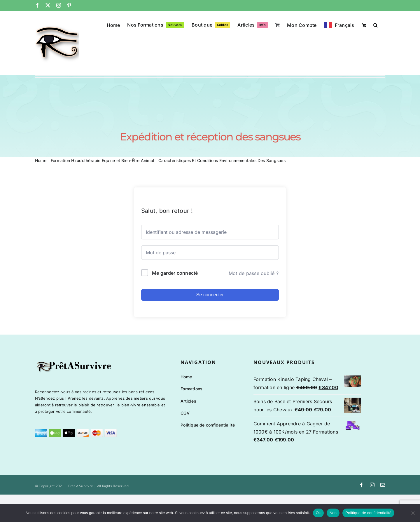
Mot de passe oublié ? (254, 273)
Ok (318, 513)
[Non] (413, 513)
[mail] (383, 485)
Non (333, 513)
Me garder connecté (175, 273)
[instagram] (372, 485)
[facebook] (361, 485)
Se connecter (210, 295)
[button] (376, 25)
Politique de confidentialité (368, 513)
